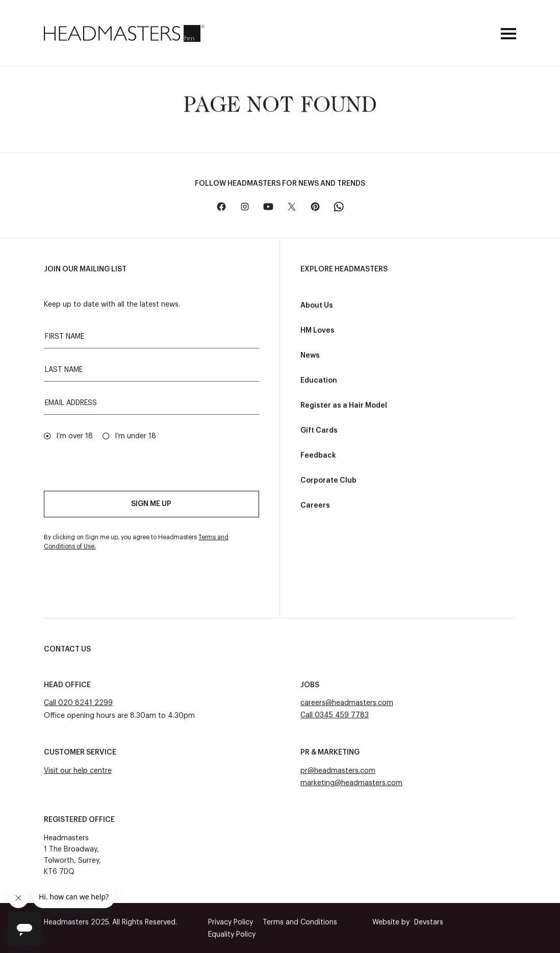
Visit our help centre (78, 771)
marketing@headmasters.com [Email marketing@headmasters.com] (351, 783)
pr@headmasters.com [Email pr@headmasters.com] (338, 771)
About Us (317, 306)
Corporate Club (328, 481)
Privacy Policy (231, 922)
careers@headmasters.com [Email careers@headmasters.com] (347, 703)
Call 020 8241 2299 (78, 703)
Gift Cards (319, 431)
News (310, 356)
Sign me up (151, 504)
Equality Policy (232, 935)
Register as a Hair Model (344, 406)
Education (319, 381)
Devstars (408, 922)
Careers (315, 506)
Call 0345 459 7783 (335, 715)
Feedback (318, 456)
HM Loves (317, 331)
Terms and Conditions (300, 922)
